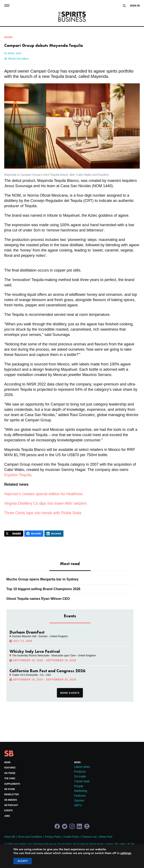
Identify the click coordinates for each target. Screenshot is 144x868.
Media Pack (106, 837)
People (79, 786)
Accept (23, 861)
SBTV (78, 805)
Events (8, 811)
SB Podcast (11, 805)
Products (80, 772)
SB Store (10, 789)
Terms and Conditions (30, 837)
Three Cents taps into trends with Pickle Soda (43, 513)
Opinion (79, 800)
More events (70, 693)
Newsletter (12, 794)
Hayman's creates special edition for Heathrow (43, 494)
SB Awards (11, 800)
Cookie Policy (71, 837)
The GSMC (10, 778)
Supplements (12, 784)
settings (126, 853)
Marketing (81, 791)
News (7, 762)
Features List (89, 837)
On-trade (10, 773)
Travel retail (82, 781)
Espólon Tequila (18, 475)
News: (78, 762)
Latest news (82, 767)
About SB (10, 837)
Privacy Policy (53, 837)
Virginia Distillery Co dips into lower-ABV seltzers (45, 503)
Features (10, 768)
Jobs (7, 816)
